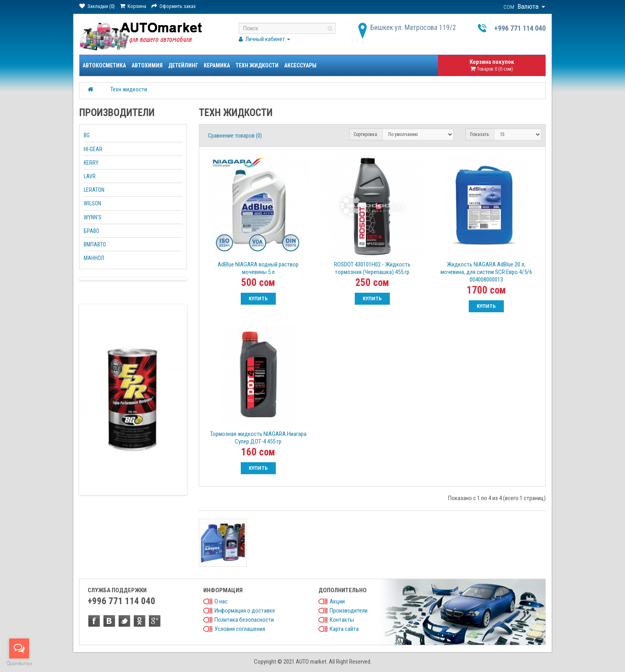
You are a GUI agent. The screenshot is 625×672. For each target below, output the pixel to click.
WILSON (92, 203)
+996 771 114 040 (520, 28)
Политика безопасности (244, 620)
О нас (221, 601)
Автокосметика (104, 65)
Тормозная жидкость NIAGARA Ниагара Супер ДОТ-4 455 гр (258, 438)
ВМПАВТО (95, 244)
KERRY (91, 163)
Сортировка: (366, 134)
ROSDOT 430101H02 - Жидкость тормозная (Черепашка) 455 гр (372, 268)
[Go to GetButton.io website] (19, 664)
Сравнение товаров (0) (235, 136)
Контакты (342, 620)
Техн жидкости (257, 65)
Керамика (217, 65)
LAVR (90, 176)
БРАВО (91, 231)
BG (87, 135)
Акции (337, 601)
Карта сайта (344, 629)
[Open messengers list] (19, 648)
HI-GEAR (93, 149)
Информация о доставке (245, 611)
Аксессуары (300, 65)
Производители (349, 611)
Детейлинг (183, 65)
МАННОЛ (94, 258)
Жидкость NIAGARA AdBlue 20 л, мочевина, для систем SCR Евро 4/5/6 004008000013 (486, 272)
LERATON (94, 190)
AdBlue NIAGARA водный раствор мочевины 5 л (258, 268)
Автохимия (147, 65)
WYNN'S (93, 217)
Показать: (480, 134)
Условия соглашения (240, 629)
